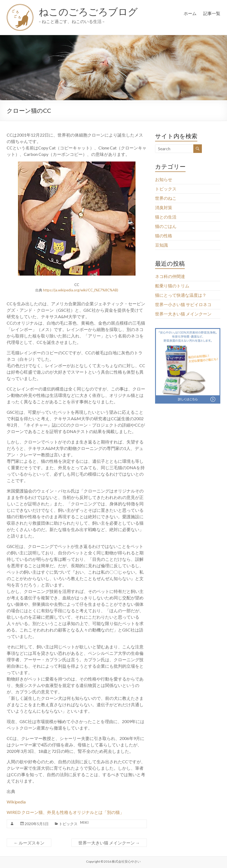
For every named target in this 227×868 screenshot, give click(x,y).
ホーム (190, 13)
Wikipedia (16, 802)
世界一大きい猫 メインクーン (109, 843)
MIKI (84, 822)
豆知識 (161, 245)
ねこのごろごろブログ (88, 12)
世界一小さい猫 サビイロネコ (183, 304)
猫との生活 (166, 217)
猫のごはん (166, 226)
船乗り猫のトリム (172, 286)
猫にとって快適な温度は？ (181, 295)
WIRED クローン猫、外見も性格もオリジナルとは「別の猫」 (65, 812)
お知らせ (164, 179)
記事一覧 (212, 13)
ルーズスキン (29, 843)
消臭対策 (164, 207)
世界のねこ (166, 198)
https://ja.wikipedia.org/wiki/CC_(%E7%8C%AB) (81, 290)
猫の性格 (164, 236)
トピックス (68, 824)
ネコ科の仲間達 (170, 276)
